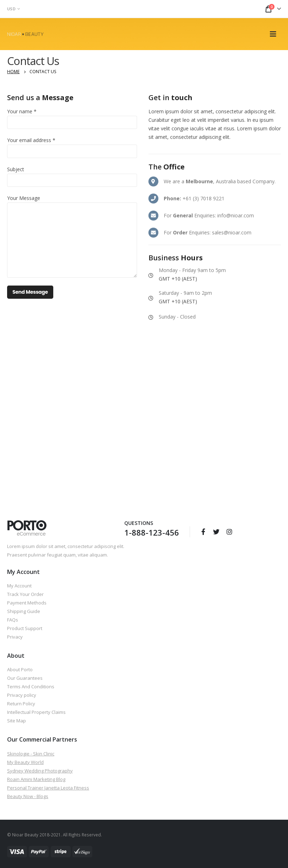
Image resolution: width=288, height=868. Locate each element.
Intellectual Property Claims (36, 712)
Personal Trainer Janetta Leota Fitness (48, 788)
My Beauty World (25, 762)
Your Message (24, 198)
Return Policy (21, 704)
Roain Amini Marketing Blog (36, 779)
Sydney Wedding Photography (40, 771)
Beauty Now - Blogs (28, 796)
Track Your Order (25, 594)
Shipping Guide (24, 611)
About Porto (20, 669)
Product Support (25, 628)
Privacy (15, 637)
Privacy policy (22, 695)
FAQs (13, 620)
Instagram (229, 532)
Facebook (203, 532)
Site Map (17, 721)
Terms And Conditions (31, 687)
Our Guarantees (25, 678)
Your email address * (31, 140)
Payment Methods (27, 603)
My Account (19, 586)
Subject (16, 169)
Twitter (216, 532)
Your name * (22, 111)
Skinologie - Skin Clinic (31, 754)
